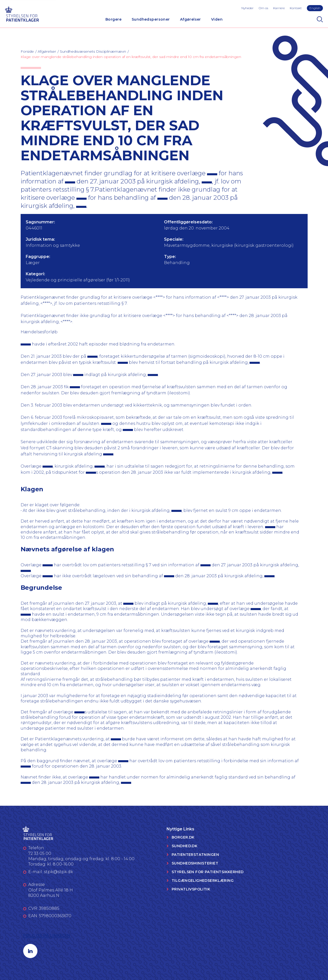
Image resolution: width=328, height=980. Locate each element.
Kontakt (296, 8)
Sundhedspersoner (151, 19)
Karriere (279, 8)
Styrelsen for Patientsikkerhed (208, 872)
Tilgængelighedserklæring (203, 881)
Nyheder (248, 8)
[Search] (320, 19)
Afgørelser (190, 19)
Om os (263, 8)
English (315, 8)
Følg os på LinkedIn (47, 936)
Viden (217, 19)
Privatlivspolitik (191, 889)
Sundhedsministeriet (195, 863)
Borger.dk (183, 837)
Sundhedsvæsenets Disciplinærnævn (93, 51)
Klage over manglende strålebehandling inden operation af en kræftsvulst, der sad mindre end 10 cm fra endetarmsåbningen (131, 57)
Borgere (113, 19)
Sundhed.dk (184, 846)
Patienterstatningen (195, 855)
